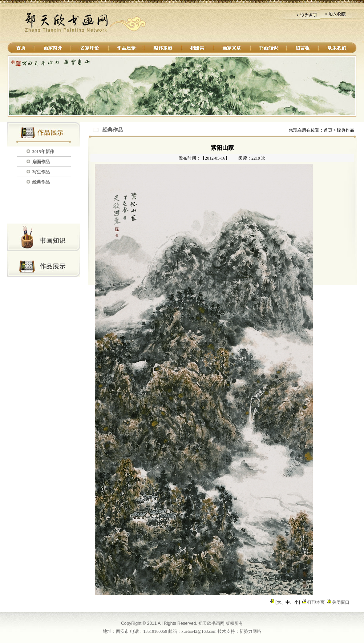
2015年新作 (43, 152)
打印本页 (316, 602)
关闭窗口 (341, 602)
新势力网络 (250, 631)
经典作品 (41, 182)
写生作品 (41, 172)
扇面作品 (41, 162)
